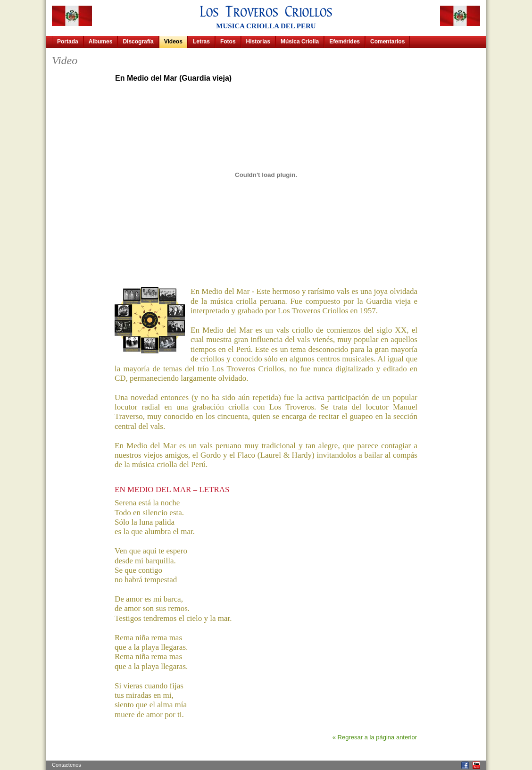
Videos (173, 42)
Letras (201, 42)
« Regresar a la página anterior (375, 737)
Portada (68, 42)
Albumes (101, 42)
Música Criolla (300, 42)
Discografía (138, 42)
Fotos (228, 42)
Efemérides (345, 42)
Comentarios (387, 42)
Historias (258, 42)
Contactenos (66, 765)
